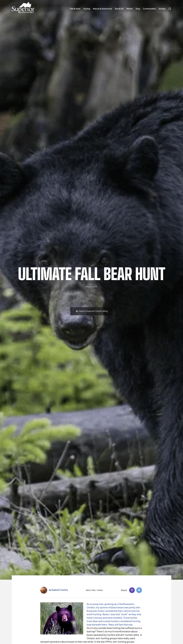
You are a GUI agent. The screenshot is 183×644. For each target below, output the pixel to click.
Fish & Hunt (75, 9)
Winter (130, 9)
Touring (87, 9)
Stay (138, 9)
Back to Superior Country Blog (91, 311)
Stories (162, 9)
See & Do (119, 9)
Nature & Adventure (102, 9)
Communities (149, 9)
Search (169, 7)
